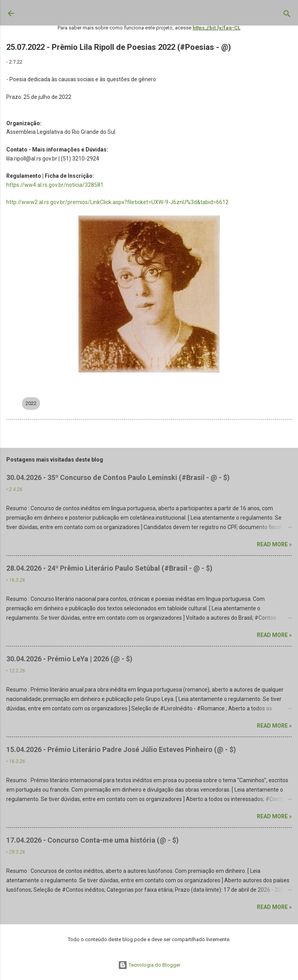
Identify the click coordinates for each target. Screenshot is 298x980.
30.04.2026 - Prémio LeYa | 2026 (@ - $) (69, 659)
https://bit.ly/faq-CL (216, 28)
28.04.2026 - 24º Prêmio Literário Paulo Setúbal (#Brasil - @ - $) (109, 568)
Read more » (274, 544)
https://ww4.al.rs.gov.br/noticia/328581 (55, 185)
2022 (31, 403)
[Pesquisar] (287, 15)
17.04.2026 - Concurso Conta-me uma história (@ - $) (93, 840)
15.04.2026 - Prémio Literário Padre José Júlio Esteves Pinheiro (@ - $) (121, 749)
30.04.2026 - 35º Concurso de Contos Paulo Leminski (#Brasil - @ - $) (118, 477)
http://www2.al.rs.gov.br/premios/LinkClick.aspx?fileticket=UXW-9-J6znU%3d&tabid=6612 (117, 202)
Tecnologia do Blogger (149, 965)
